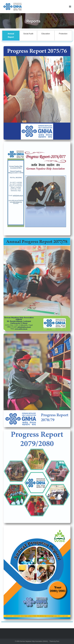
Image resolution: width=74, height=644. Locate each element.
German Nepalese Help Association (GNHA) (34, 641)
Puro (58, 641)
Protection (63, 34)
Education (46, 34)
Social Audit (28, 34)
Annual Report (11, 35)
